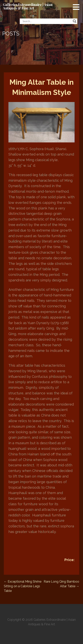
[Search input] (47, 21)
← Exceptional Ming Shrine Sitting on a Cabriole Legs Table (23, 586)
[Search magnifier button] (75, 21)
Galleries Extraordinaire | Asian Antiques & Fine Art (28, 6)
